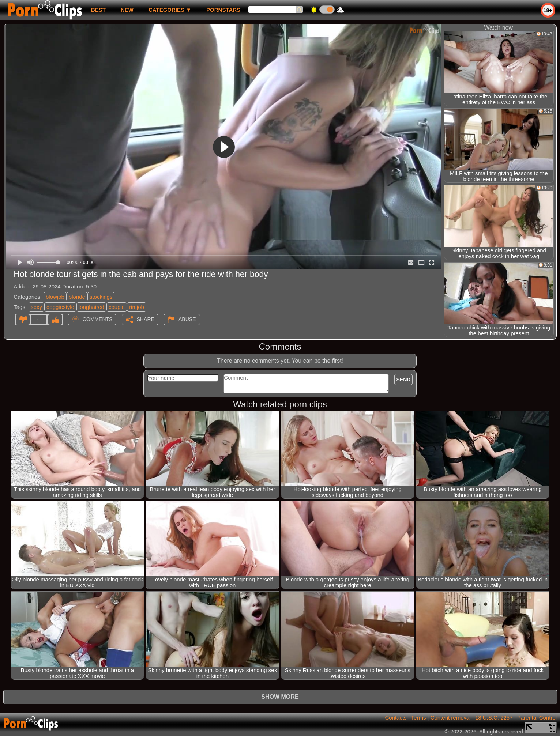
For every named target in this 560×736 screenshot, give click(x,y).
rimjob (137, 307)
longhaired (91, 307)
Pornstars (223, 10)
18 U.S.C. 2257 (494, 718)
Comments (98, 319)
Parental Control (537, 718)
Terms (419, 718)
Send (404, 380)
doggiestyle (60, 307)
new (127, 10)
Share (146, 319)
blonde (77, 297)
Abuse (187, 319)
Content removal (451, 718)
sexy (36, 307)
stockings (101, 297)
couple (117, 307)
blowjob (55, 297)
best (98, 10)
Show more (280, 697)
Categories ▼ (170, 10)
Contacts (396, 718)
